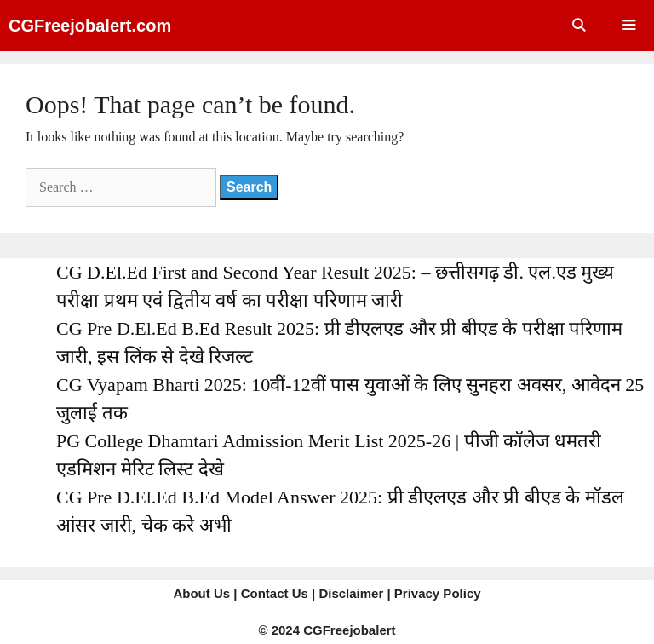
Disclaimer (351, 593)
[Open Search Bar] (578, 26)
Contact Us (275, 593)
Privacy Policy (438, 593)
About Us (201, 593)
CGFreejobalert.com (90, 26)
